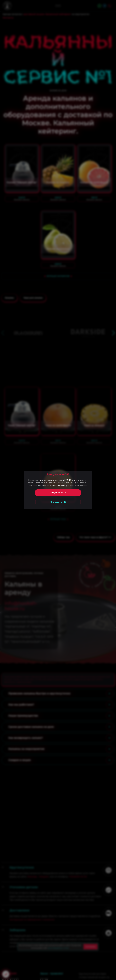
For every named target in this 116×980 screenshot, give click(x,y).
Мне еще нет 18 (58, 502)
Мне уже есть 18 (58, 493)
